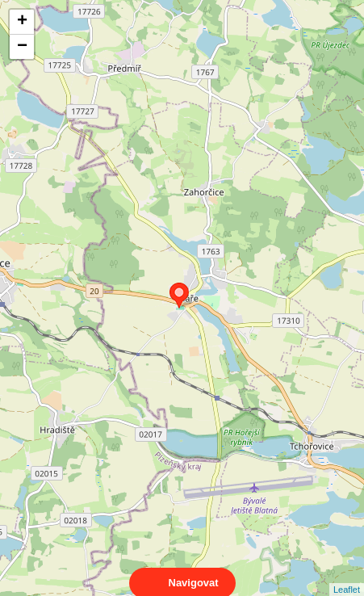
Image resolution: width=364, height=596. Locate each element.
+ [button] (22, 22)
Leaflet (347, 575)
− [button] (22, 47)
